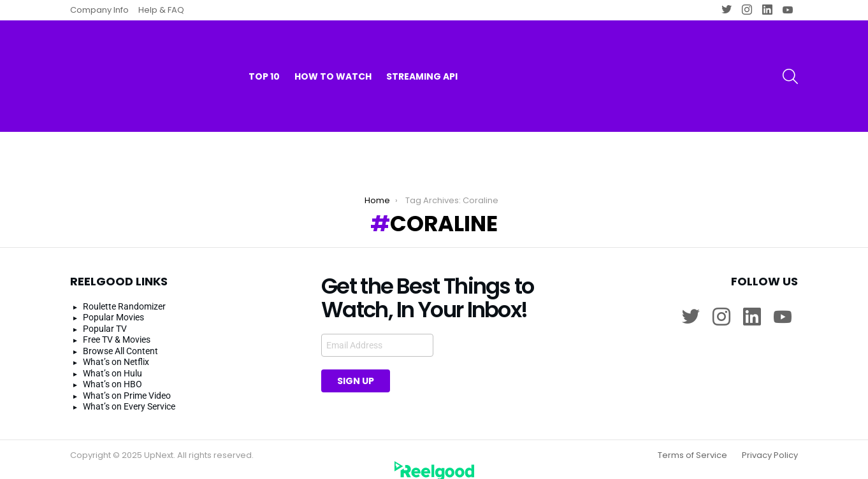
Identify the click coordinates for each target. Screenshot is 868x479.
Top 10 (264, 51)
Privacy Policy (770, 444)
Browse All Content (120, 340)
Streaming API (422, 51)
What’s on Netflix (116, 351)
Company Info (99, 10)
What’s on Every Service (129, 396)
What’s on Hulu (112, 362)
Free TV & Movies (117, 329)
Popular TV (105, 317)
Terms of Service (692, 444)
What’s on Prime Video (127, 384)
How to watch (333, 51)
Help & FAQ (161, 10)
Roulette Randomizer (124, 295)
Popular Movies (113, 306)
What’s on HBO (112, 373)
